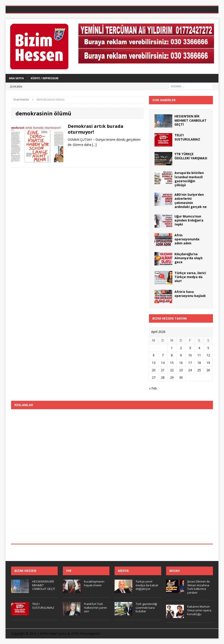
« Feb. (153, 388)
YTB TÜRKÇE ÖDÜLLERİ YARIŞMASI (191, 156)
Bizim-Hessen (25, 571)
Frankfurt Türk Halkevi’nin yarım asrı (95, 608)
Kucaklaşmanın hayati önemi (94, 583)
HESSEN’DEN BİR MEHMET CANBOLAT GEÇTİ (190, 120)
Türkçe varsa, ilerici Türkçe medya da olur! (190, 277)
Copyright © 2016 (24, 633)
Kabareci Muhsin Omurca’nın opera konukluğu (199, 610)
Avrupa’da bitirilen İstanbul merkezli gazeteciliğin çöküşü (189, 179)
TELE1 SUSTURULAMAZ (187, 137)
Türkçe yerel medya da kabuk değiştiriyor (147, 585)
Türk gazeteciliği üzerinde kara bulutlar (146, 608)
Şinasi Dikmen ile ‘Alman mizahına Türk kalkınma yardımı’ (198, 587)
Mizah (174, 571)
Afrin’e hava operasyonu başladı (190, 294)
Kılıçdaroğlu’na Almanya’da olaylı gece (188, 258)
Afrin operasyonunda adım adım (187, 239)
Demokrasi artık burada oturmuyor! (96, 129)
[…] (94, 145)
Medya (123, 571)
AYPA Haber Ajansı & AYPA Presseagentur (70, 633)
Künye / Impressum (45, 78)
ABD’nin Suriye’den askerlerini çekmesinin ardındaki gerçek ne (191, 201)
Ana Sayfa (16, 78)
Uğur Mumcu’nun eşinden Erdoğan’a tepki (189, 220)
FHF (69, 571)
